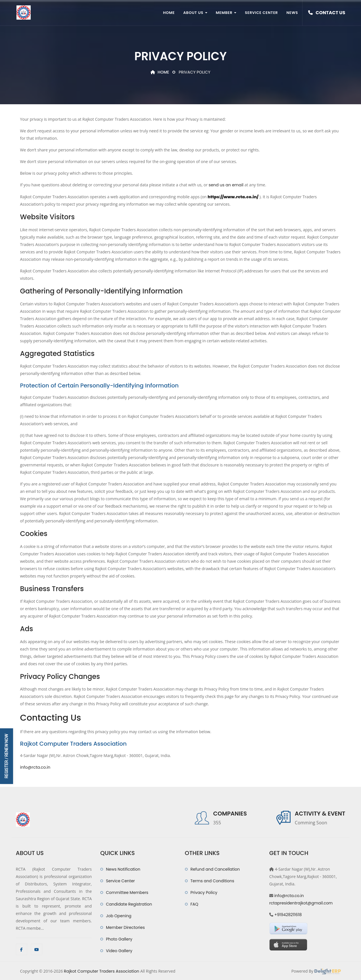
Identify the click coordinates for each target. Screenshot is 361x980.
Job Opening (119, 915)
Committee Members (127, 892)
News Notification (123, 869)
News (292, 13)
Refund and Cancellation (215, 869)
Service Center (261, 13)
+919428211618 (288, 914)
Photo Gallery (119, 939)
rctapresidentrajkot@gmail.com (301, 902)
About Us (195, 13)
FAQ (195, 904)
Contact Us (327, 13)
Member (226, 13)
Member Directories (125, 927)
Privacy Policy (204, 892)
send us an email (226, 185)
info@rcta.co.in (35, 767)
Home (169, 13)
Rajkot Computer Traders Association (101, 971)
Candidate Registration (129, 904)
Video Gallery (119, 950)
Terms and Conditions (212, 880)
